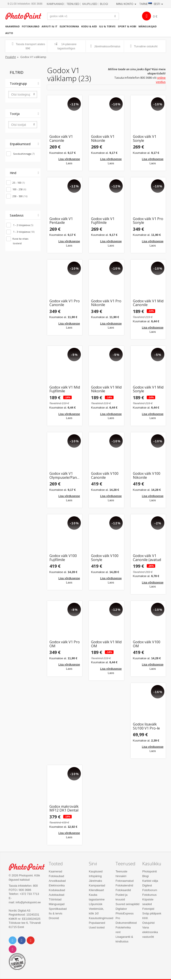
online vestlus (161, 80)
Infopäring (95, 876)
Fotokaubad (31, 26)
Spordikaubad (58, 909)
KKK (145, 918)
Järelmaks (95, 881)
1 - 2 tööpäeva (23, 225)
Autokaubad (56, 895)
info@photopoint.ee (28, 902)
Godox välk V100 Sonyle (105, 558)
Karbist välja (150, 881)
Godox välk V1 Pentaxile (61, 221)
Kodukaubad (57, 890)
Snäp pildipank (152, 913)
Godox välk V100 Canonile (105, 476)
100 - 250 (19, 189)
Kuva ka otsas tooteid (20, 241)
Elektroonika (69, 26)
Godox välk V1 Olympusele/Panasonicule (65, 476)
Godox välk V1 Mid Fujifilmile (65, 389)
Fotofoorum (150, 890)
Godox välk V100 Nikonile (147, 476)
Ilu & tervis (107, 26)
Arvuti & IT (50, 26)
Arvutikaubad (57, 881)
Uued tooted (97, 927)
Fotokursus (149, 895)
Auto (9, 33)
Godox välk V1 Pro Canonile (65, 303)
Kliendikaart (96, 890)
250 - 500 (20, 196)
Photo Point (29, 867)
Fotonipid (148, 909)
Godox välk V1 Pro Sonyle (148, 221)
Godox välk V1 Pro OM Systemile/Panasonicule (65, 644)
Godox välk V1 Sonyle (145, 139)
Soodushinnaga (23, 154)
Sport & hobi (127, 26)
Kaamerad (12, 26)
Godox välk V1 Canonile (61, 139)
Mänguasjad (148, 26)
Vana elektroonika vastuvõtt (150, 932)
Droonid (54, 918)
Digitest (147, 885)
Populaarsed (97, 923)
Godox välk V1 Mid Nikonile (106, 389)
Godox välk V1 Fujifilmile (103, 221)
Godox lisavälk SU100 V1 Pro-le (146, 726)
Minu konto (126, 4)
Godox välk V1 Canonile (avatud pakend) (147, 558)
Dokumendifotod (126, 923)
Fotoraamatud (125, 881)
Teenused (73, 4)
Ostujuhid (148, 923)
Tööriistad (55, 899)
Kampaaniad (55, 4)
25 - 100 (19, 183)
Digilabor (121, 909)
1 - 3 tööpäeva (23, 232)
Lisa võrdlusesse (69, 159)
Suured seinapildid (127, 904)
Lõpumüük (96, 904)
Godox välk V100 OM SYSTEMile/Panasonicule (148, 644)
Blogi (104, 4)
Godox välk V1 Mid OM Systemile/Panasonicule (106, 644)
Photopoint (26, 16)
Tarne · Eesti (151, 4)
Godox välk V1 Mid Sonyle (148, 389)
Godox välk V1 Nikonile (103, 139)
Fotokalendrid (124, 885)
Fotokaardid (123, 890)
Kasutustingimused (101, 918)
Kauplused (90, 4)
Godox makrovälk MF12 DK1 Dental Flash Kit (64, 809)
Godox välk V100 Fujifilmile (63, 558)
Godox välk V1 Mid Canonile (148, 303)
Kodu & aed (89, 26)
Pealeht (11, 57)
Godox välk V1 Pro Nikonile (106, 303)
